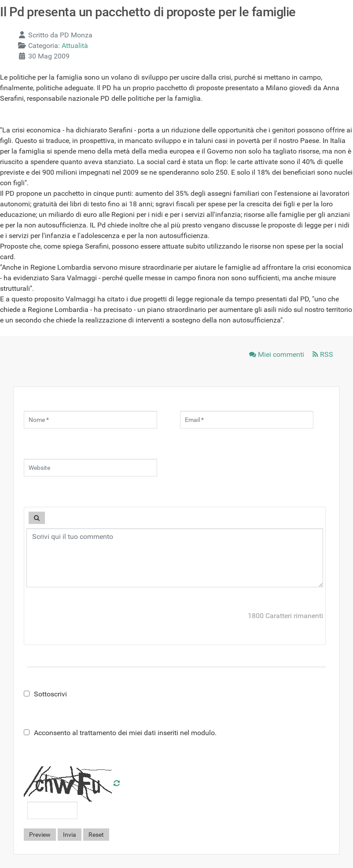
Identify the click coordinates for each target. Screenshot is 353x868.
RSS (323, 354)
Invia (70, 835)
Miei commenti (278, 354)
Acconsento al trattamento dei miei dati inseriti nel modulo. (120, 733)
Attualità (75, 46)
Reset (96, 835)
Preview (40, 835)
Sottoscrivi (45, 694)
